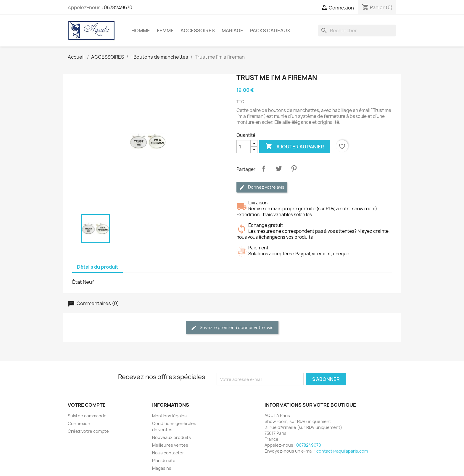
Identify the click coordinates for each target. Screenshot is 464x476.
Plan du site (164, 460)
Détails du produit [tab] (98, 267)
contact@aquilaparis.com (342, 451)
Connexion (79, 423)
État (77, 282)
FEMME (165, 31)
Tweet (279, 169)
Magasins (162, 468)
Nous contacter (168, 453)
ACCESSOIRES (198, 31)
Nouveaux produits (171, 437)
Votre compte (87, 405)
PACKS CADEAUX (270, 31)
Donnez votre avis (262, 187)
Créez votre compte (88, 431)
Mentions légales (169, 416)
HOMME (141, 31)
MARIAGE (232, 31)
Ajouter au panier (295, 147)
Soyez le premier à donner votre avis (232, 328)
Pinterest (294, 169)
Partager (264, 169)
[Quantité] (244, 147)
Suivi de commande (87, 416)
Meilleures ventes (170, 445)
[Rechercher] (357, 31)
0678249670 (118, 7)
